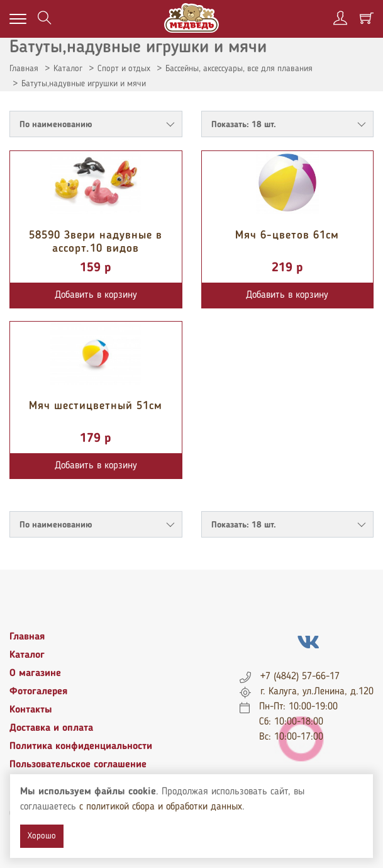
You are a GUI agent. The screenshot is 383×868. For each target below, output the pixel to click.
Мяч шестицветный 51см (96, 406)
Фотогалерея (38, 692)
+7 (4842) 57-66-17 (300, 677)
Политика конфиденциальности (81, 747)
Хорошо (42, 836)
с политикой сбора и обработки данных (161, 807)
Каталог (68, 69)
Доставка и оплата (51, 728)
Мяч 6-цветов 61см (287, 235)
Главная (24, 69)
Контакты (31, 710)
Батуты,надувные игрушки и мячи (84, 84)
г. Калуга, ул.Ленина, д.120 (317, 692)
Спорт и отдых (124, 69)
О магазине (35, 674)
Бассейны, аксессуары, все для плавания (239, 69)
